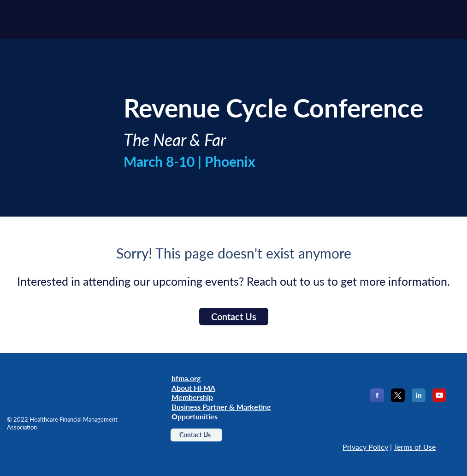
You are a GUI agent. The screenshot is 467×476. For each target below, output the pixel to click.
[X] (398, 399)
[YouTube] (439, 399)
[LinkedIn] (419, 399)
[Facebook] (377, 399)
